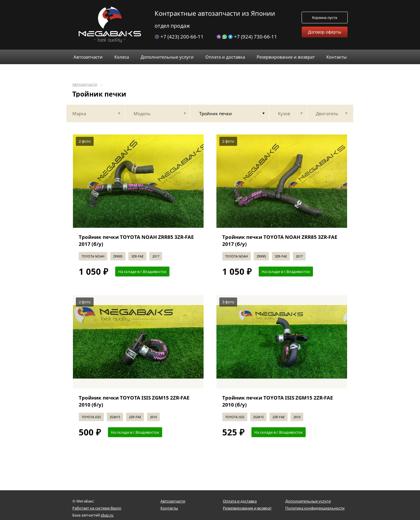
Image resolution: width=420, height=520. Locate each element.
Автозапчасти (85, 84)
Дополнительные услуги (308, 501)
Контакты (169, 508)
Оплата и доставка (240, 501)
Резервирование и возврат (247, 508)
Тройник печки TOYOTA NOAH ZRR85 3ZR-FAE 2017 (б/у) (136, 240)
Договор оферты (325, 32)
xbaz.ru (107, 515)
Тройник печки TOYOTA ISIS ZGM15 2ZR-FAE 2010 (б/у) (134, 401)
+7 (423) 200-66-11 (179, 37)
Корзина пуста (325, 18)
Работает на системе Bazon (97, 508)
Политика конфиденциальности (315, 508)
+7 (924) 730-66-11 (247, 37)
